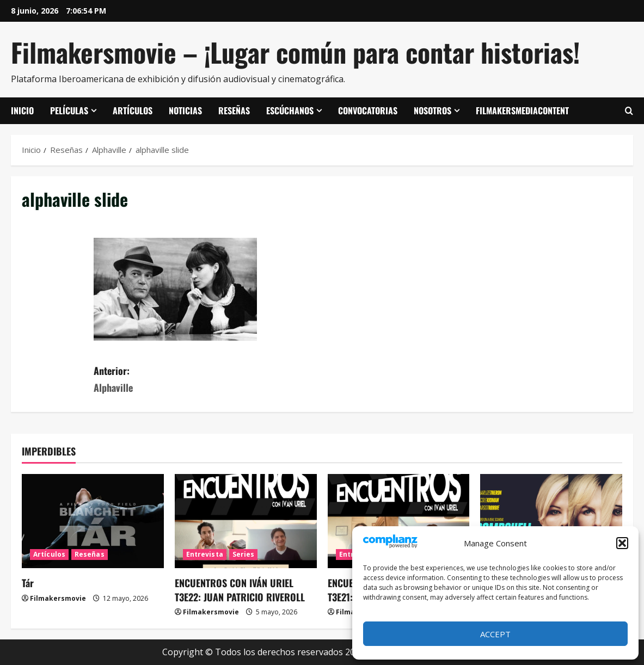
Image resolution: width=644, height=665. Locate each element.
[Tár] (93, 521)
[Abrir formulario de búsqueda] (629, 111)
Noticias (185, 110)
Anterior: (208, 380)
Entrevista (205, 554)
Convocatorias (368, 110)
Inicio (22, 110)
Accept (495, 634)
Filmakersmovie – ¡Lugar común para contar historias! (295, 52)
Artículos (133, 110)
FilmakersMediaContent (522, 110)
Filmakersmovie (58, 598)
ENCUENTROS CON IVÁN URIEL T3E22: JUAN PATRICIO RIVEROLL (240, 590)
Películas (69, 110)
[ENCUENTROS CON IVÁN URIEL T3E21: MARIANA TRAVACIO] (399, 521)
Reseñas (234, 110)
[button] (622, 543)
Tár (28, 583)
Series (244, 554)
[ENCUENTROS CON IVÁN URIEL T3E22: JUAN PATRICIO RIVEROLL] (246, 521)
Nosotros (433, 110)
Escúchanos (290, 110)
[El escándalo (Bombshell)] (551, 521)
